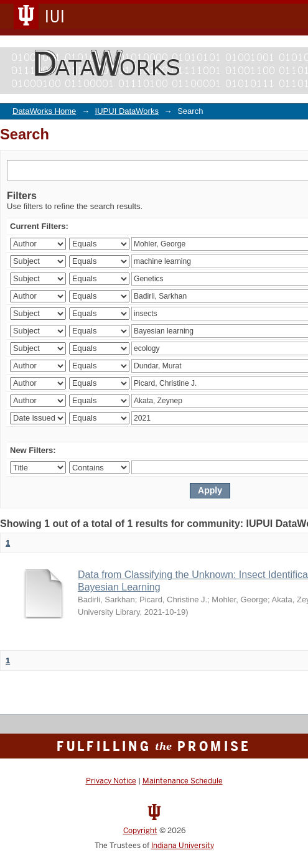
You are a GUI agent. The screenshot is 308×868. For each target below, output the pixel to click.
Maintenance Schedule (183, 781)
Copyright (140, 831)
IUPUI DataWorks (127, 111)
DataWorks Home (44, 111)
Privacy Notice (111, 781)
